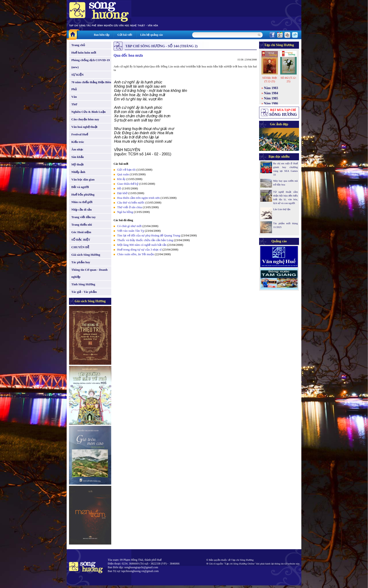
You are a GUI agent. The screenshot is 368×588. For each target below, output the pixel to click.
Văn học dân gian (83, 179)
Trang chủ (78, 45)
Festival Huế (80, 134)
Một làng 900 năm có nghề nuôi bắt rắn (142, 245)
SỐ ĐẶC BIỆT (81, 240)
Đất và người (80, 187)
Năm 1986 (271, 104)
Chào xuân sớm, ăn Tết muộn (136, 254)
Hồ (119, 188)
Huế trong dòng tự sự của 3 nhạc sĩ (139, 249)
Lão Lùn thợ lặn (282, 209)
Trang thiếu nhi (82, 225)
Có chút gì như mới (129, 226)
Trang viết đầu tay (84, 217)
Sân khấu (78, 157)
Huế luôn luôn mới (84, 53)
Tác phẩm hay (81, 262)
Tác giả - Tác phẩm (84, 292)
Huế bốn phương (83, 194)
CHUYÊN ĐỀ (80, 247)
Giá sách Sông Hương (86, 255)
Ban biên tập (102, 35)
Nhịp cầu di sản (82, 210)
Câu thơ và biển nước (131, 202)
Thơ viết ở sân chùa (130, 207)
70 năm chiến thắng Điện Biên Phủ (91, 86)
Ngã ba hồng (125, 212)
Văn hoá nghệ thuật (84, 127)
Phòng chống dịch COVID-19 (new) (91, 64)
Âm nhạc (77, 149)
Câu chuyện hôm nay (85, 119)
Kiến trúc (78, 142)
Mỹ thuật (78, 164)
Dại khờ (122, 193)
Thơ (74, 104)
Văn (74, 97)
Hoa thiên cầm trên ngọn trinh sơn (138, 198)
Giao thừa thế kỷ (128, 184)
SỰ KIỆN (77, 75)
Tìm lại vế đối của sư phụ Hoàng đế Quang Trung (149, 235)
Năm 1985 (271, 98)
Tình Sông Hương (83, 284)
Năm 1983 (271, 88)
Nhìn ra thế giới (82, 202)
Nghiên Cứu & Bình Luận (88, 112)
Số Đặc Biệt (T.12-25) (270, 80)
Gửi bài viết (125, 35)
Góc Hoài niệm (81, 232)
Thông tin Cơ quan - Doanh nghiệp (89, 273)
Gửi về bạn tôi (126, 170)
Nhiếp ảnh (78, 172)
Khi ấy (121, 179)
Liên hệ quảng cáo (151, 35)
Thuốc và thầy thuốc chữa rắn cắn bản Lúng (145, 240)
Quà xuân (123, 174)
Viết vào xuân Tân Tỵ (131, 231)
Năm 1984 (271, 93)
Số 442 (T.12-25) (288, 80)
